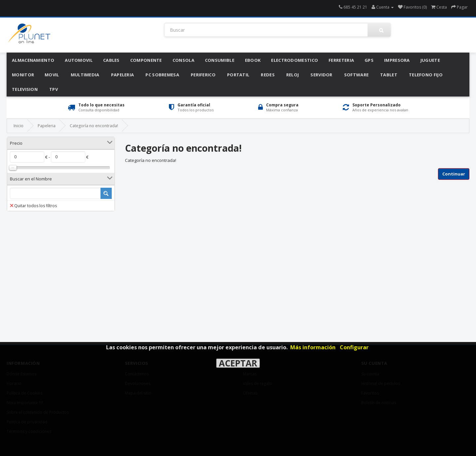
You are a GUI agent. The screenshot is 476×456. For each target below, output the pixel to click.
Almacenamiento (33, 60)
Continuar (454, 174)
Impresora (397, 60)
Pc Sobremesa (162, 75)
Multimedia (85, 75)
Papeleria (123, 75)
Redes (268, 75)
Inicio (19, 126)
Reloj (293, 75)
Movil (52, 75)
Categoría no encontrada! (94, 126)
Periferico (203, 75)
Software (356, 75)
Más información (313, 347)
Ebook (253, 60)
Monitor (23, 75)
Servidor (321, 75)
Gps (369, 60)
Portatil (238, 75)
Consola (183, 60)
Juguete (430, 60)
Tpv (54, 89)
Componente (146, 60)
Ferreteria (341, 60)
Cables (111, 60)
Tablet (389, 75)
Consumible (220, 60)
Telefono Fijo (426, 75)
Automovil (79, 60)
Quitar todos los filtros (33, 206)
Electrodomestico (295, 60)
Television (25, 89)
